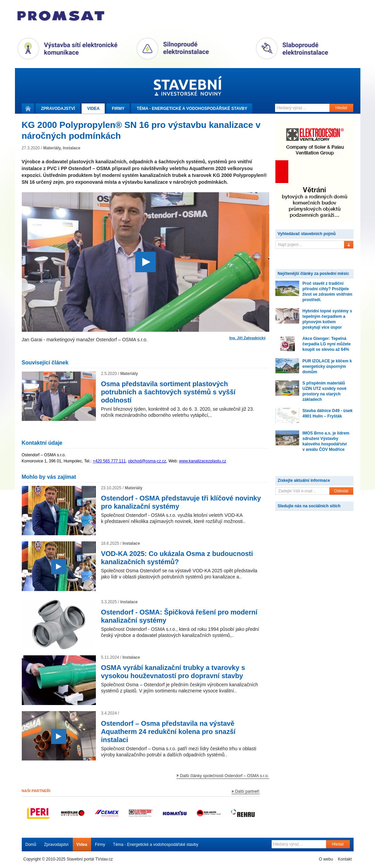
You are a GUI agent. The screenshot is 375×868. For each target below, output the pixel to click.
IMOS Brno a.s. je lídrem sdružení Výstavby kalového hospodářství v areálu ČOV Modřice (326, 441)
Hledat (341, 108)
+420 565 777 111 (109, 461)
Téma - (192, 109)
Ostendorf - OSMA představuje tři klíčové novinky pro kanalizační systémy (181, 502)
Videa (93, 109)
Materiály (52, 148)
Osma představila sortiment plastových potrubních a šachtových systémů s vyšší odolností (168, 392)
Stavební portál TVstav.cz (90, 859)
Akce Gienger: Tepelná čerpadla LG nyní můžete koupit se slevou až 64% (327, 344)
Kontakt (345, 859)
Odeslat (341, 491)
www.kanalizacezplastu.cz (203, 461)
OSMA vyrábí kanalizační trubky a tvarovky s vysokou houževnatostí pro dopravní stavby (173, 672)
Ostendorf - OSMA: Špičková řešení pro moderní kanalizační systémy (179, 616)
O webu (326, 859)
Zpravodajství (56, 845)
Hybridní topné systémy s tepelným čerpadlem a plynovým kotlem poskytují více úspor (327, 319)
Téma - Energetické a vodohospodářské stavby (156, 845)
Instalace (72, 148)
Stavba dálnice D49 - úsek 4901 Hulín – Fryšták (328, 413)
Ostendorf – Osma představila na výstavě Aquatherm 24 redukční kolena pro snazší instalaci (168, 732)
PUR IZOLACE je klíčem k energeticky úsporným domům (327, 366)
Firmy (118, 109)
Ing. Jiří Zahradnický (248, 338)
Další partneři (247, 791)
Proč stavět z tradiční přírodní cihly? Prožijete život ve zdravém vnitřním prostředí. (328, 292)
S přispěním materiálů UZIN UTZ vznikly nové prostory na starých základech (325, 391)
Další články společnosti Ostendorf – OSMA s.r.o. (224, 776)
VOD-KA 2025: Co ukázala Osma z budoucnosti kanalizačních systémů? (177, 558)
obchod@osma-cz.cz (147, 461)
